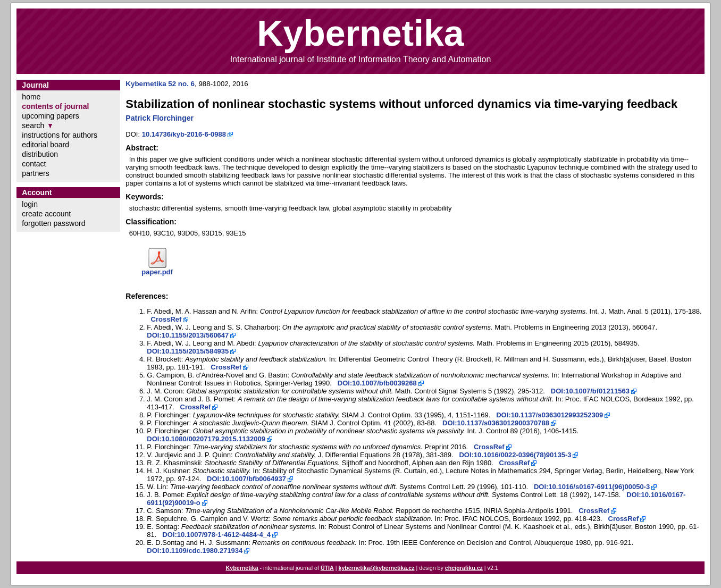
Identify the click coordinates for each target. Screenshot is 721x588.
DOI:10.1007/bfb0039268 (377, 383)
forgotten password (53, 223)
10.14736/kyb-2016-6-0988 (184, 134)
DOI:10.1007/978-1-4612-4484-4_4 (216, 535)
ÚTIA (327, 568)
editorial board (45, 145)
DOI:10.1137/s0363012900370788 (496, 423)
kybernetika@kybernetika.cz (376, 568)
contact (34, 164)
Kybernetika (242, 568)
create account (46, 214)
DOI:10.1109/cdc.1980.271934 (195, 551)
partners (35, 173)
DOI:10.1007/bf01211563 (590, 391)
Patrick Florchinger (160, 118)
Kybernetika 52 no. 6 (160, 84)
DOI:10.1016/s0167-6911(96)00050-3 (592, 487)
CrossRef (166, 319)
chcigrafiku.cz (464, 568)
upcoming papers (50, 116)
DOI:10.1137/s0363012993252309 (550, 415)
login (30, 204)
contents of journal (55, 106)
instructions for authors (60, 135)
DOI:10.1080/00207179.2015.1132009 (206, 439)
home (31, 97)
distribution (40, 154)
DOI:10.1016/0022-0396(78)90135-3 (515, 455)
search (33, 125)
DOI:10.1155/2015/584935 (188, 351)
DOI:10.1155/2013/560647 (188, 335)
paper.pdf (157, 272)
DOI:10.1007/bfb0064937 (246, 479)
